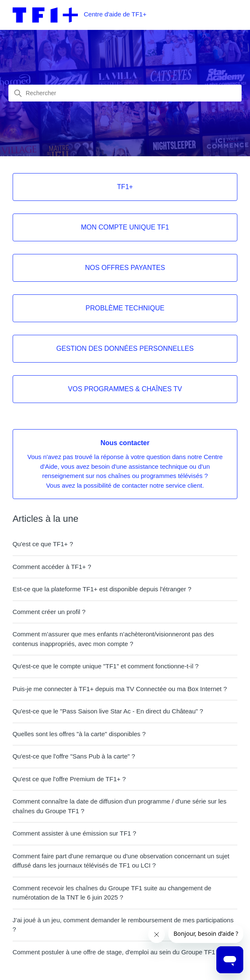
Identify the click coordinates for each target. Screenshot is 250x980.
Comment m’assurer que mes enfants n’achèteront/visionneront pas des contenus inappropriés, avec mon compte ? (113, 639)
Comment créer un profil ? (49, 612)
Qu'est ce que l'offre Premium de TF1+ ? (69, 779)
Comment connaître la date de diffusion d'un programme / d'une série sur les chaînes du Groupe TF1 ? (120, 806)
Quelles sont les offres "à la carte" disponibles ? (79, 734)
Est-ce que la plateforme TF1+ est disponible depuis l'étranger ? (102, 589)
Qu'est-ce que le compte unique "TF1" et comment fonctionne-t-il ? (106, 666)
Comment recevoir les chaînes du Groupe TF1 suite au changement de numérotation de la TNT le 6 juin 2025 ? (112, 893)
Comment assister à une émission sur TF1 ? (74, 833)
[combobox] (125, 93)
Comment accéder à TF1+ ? (52, 567)
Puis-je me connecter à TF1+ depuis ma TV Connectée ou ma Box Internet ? (120, 689)
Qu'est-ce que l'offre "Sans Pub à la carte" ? (74, 756)
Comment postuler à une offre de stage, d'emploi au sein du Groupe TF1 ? (117, 952)
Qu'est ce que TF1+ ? (43, 544)
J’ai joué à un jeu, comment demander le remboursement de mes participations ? (123, 925)
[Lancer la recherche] (18, 93)
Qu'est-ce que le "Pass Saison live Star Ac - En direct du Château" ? (108, 711)
